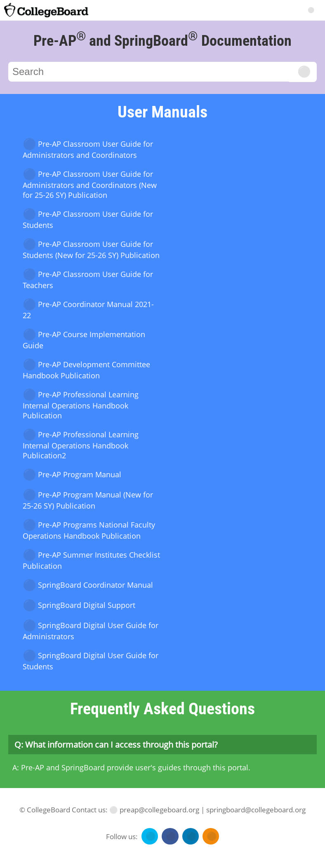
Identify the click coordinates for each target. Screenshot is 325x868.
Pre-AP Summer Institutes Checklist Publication (91, 560)
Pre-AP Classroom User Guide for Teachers (88, 280)
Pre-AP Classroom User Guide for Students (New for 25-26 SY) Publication (91, 250)
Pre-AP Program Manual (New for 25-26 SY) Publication (88, 500)
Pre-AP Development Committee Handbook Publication (86, 370)
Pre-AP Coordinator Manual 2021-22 (88, 310)
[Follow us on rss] (210, 836)
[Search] (311, 9)
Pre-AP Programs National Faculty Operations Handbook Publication (89, 530)
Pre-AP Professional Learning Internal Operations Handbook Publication (81, 405)
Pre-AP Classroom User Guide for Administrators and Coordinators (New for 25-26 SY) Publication (90, 184)
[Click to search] (303, 72)
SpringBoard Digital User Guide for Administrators (91, 631)
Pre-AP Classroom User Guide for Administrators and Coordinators (88, 149)
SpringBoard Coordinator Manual (88, 585)
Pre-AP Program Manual (72, 475)
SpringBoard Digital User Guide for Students (91, 661)
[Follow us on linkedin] (190, 836)
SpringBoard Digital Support (79, 606)
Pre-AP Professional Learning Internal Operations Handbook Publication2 (81, 445)
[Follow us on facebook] (169, 836)
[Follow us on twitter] (149, 836)
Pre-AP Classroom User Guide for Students (88, 219)
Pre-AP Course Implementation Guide (84, 340)
